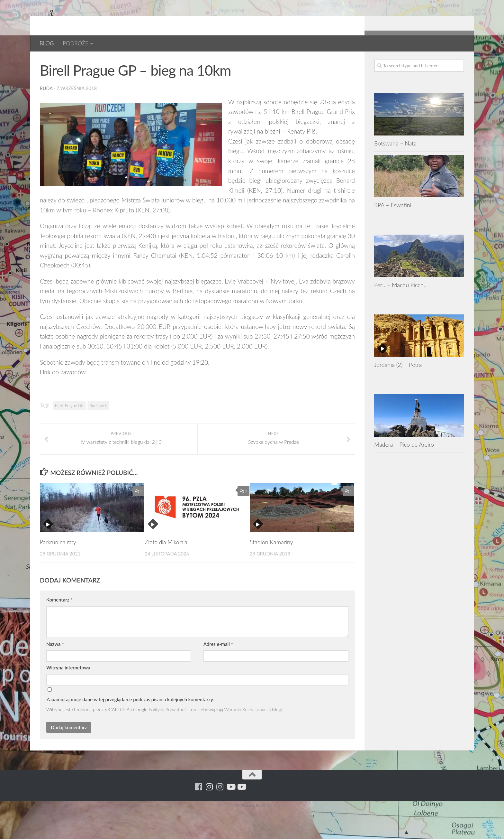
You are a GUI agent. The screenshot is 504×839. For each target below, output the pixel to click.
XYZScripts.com (275, 835)
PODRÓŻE (75, 43)
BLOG (47, 43)
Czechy (70, 61)
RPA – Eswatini (393, 226)
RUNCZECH (127, 61)
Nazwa (55, 673)
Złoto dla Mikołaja (167, 571)
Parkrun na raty (59, 571)
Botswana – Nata (395, 164)
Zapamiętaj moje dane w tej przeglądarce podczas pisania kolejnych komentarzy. (130, 729)
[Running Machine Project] (439, 61)
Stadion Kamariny (271, 571)
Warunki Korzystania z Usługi (253, 739)
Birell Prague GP (69, 426)
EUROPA (97, 61)
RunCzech (99, 426)
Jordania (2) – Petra (398, 386)
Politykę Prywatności (169, 739)
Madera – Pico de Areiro (404, 465)
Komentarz (59, 629)
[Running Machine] (418, 61)
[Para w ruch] (428, 61)
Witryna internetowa (68, 697)
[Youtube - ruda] (450, 61)
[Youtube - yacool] (460, 61)
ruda (46, 109)
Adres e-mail (218, 673)
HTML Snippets (229, 835)
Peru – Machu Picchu (400, 306)
